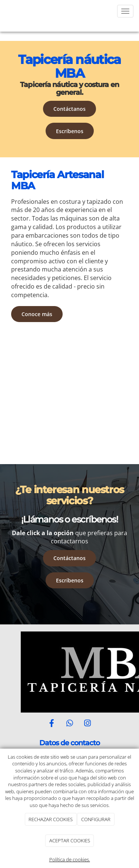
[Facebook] (52, 724)
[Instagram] (87, 724)
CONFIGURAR (96, 819)
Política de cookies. (70, 859)
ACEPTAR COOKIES (70, 840)
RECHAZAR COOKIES (51, 819)
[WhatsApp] (70, 724)
